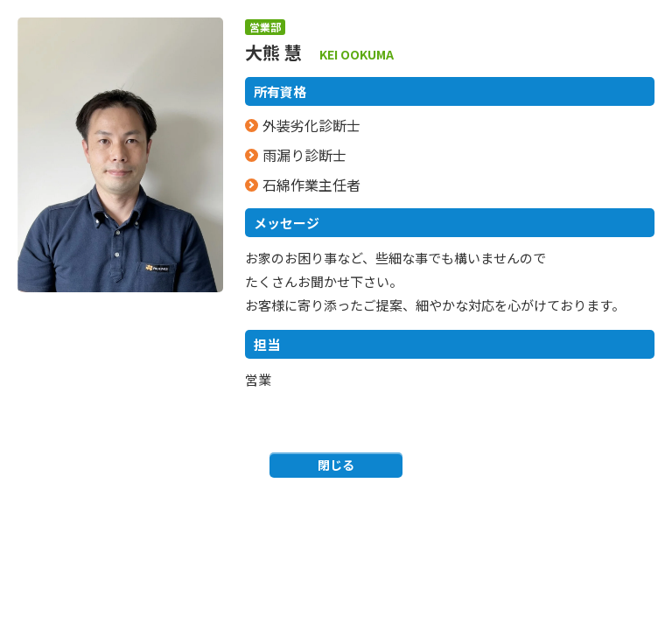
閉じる (336, 465)
